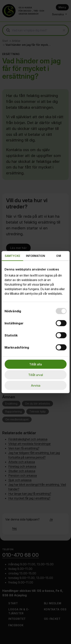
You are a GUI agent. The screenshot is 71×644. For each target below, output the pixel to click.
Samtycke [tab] (12, 256)
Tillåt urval (36, 375)
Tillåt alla (35, 364)
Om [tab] (59, 256)
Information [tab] (35, 256)
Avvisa (36, 385)
